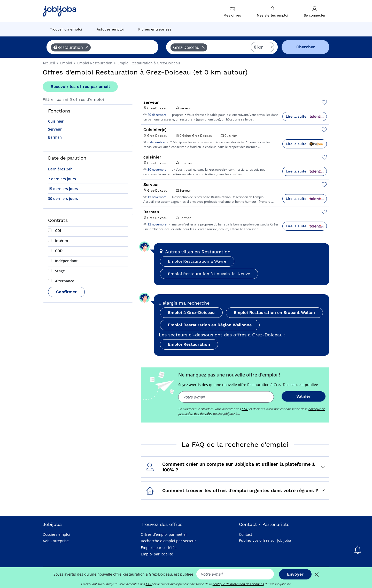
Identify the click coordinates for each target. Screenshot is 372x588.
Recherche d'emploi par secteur (168, 541)
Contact (246, 534)
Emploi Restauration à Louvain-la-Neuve (209, 274)
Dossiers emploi (56, 534)
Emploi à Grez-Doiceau (191, 312)
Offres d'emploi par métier (164, 534)
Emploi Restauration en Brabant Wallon (274, 312)
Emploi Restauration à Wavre (197, 261)
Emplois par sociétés (159, 548)
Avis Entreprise (56, 541)
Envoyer (295, 574)
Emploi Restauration (189, 344)
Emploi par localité (157, 554)
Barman (55, 137)
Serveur (55, 129)
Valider (303, 396)
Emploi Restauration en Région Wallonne (210, 325)
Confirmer (66, 292)
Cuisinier (56, 121)
